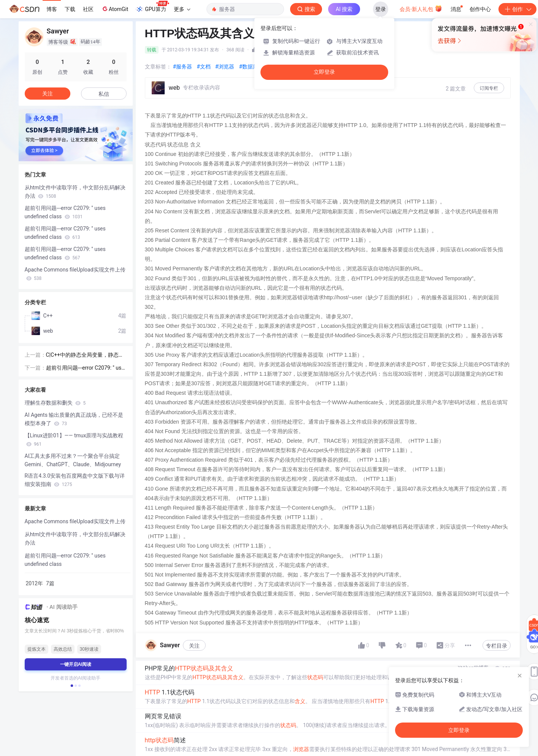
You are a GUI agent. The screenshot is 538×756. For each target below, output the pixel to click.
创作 (517, 9)
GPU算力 (152, 7)
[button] (71, 686)
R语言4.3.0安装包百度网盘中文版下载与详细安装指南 (75, 480)
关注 (194, 646)
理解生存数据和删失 (55, 403)
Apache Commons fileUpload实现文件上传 (75, 274)
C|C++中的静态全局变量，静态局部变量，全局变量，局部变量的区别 (86, 355)
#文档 (204, 67)
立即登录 (324, 72)
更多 (182, 9)
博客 (52, 9)
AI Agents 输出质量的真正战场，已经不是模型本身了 (74, 419)
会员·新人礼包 (421, 8)
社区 (88, 9)
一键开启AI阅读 (76, 664)
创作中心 (480, 9)
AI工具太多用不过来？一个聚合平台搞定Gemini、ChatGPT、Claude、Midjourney (73, 460)
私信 (104, 94)
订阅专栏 (489, 88)
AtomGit (115, 9)
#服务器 (183, 67)
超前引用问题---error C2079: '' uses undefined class (65, 212)
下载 (70, 9)
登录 (381, 9)
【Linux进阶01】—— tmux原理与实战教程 (74, 440)
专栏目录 (497, 646)
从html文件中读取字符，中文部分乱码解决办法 (75, 192)
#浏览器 (225, 67)
